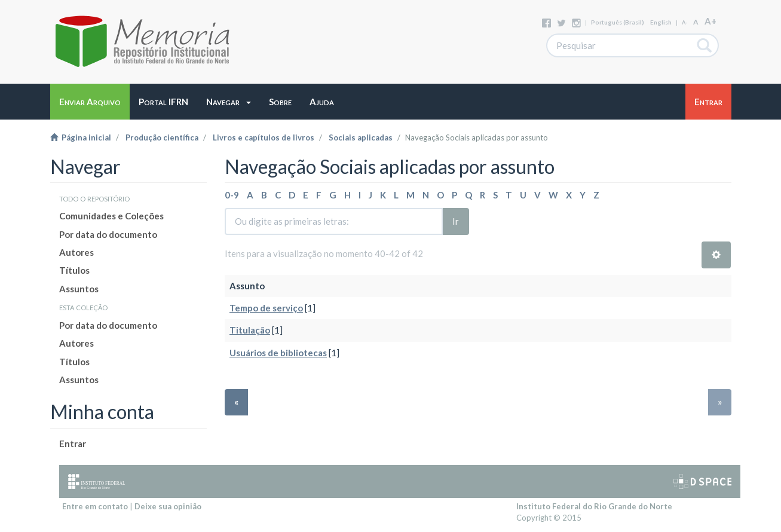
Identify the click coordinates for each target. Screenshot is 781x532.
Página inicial (81, 137)
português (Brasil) (618, 22)
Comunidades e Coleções (111, 216)
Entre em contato (95, 506)
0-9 (232, 195)
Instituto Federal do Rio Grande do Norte (594, 506)
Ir (456, 221)
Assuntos (79, 289)
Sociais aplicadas (361, 137)
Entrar (73, 444)
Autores (76, 252)
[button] (229, 102)
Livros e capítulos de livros (264, 137)
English (661, 22)
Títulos (74, 270)
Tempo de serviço (266, 308)
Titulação (250, 330)
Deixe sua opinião (168, 506)
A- (684, 22)
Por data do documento (108, 234)
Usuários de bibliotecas (278, 353)
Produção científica (162, 137)
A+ (710, 21)
